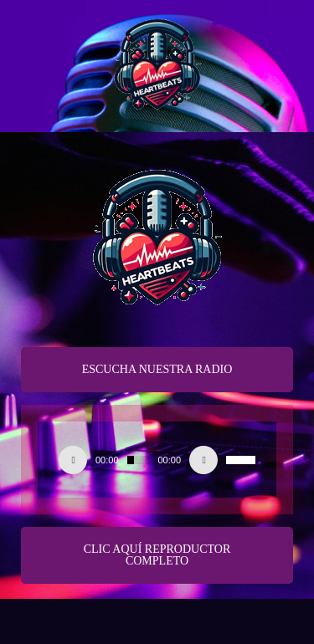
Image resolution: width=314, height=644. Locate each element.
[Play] (73, 460)
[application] (157, 460)
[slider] (139, 460)
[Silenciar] (203, 460)
